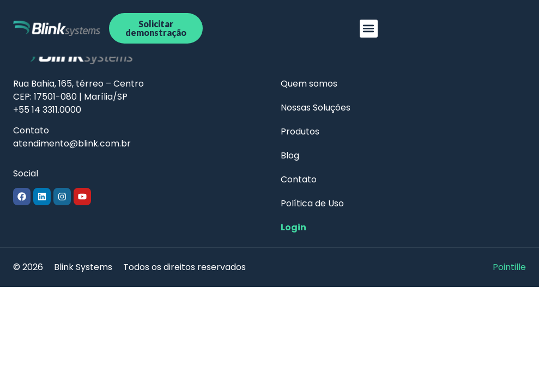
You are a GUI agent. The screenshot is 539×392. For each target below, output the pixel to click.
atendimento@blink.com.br (72, 143)
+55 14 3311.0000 (47, 110)
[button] (369, 29)
